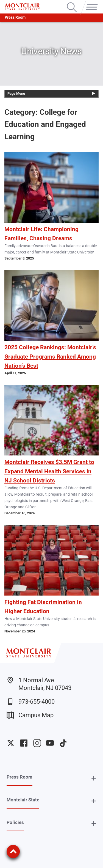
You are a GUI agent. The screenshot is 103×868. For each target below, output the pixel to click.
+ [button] (94, 778)
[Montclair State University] (22, 7)
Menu (91, 3)
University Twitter (11, 743)
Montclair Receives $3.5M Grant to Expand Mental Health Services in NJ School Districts (49, 471)
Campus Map (30, 715)
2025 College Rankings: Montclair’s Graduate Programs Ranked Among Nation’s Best (50, 356)
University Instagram (37, 743)
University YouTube (50, 743)
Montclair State (23, 800)
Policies (15, 822)
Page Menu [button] (16, 93)
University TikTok (63, 743)
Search (72, 3)
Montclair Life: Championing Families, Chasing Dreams (41, 234)
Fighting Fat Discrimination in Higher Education (43, 607)
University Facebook (24, 743)
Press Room (15, 17)
